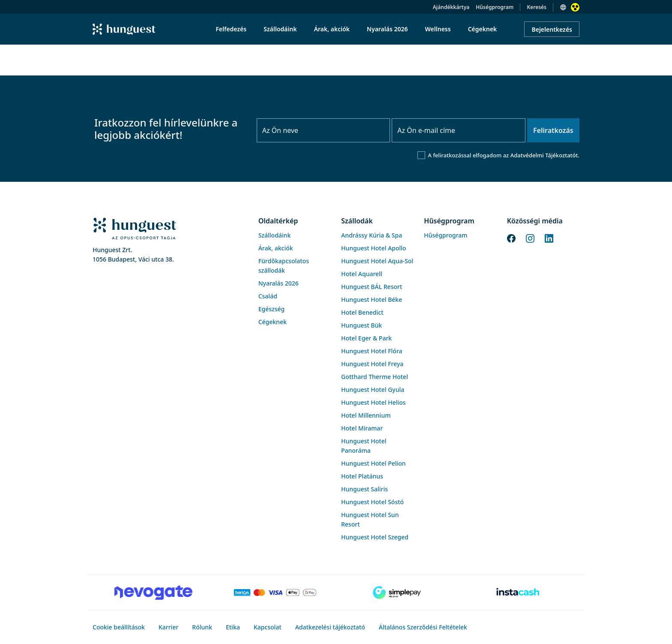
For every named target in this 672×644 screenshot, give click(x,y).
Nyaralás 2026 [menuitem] (387, 29)
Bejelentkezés (552, 29)
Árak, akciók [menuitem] (331, 29)
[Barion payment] (275, 593)
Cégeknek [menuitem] (483, 29)
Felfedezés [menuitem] (231, 29)
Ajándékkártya (451, 7)
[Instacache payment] (519, 593)
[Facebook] (511, 238)
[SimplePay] (397, 593)
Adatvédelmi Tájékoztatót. (545, 155)
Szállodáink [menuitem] (280, 29)
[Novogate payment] (153, 593)
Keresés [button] (537, 7)
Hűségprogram (495, 7)
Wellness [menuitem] (438, 29)
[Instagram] (530, 238)
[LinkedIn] (549, 238)
